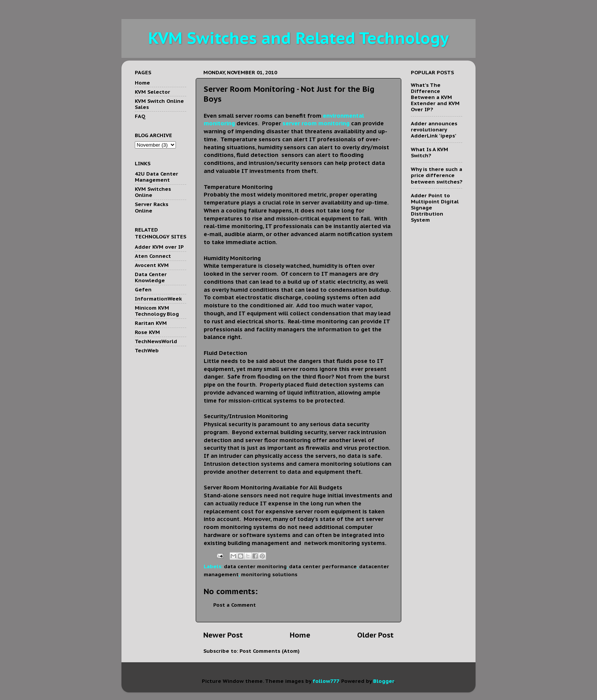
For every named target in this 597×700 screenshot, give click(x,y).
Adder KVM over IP (159, 247)
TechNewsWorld (156, 341)
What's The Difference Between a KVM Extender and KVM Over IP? (435, 97)
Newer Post (223, 635)
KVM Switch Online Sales (159, 104)
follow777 (326, 681)
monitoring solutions (269, 574)
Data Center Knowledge (151, 277)
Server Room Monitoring (238, 487)
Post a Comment (235, 605)
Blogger (384, 681)
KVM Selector (152, 92)
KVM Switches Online (153, 192)
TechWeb (147, 350)
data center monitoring (255, 566)
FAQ (140, 116)
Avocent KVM (152, 265)
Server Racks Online (152, 207)
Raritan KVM (151, 323)
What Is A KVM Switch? (429, 152)
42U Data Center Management (156, 177)
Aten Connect (153, 256)
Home (300, 635)
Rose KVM (147, 332)
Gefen (143, 289)
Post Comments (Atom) (270, 651)
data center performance (323, 566)
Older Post (375, 635)
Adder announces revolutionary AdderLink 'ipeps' (434, 129)
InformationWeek (158, 299)
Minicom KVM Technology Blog (157, 311)
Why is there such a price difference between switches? (437, 175)
